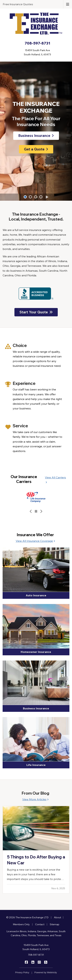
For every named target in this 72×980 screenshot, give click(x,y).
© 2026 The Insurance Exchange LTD (27, 917)
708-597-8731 (36, 955)
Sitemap (55, 924)
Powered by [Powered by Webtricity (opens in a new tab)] (46, 972)
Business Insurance (36, 135)
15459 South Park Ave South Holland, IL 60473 (36, 947)
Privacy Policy (22, 972)
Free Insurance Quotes (18, 4)
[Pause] (36, 511)
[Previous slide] (31, 511)
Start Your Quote (36, 312)
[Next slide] (41, 511)
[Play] (47, 197)
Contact (40, 924)
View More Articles (35, 799)
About (57, 917)
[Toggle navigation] (68, 4)
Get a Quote (36, 149)
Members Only (21, 924)
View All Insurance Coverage (35, 541)
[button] (25, 197)
